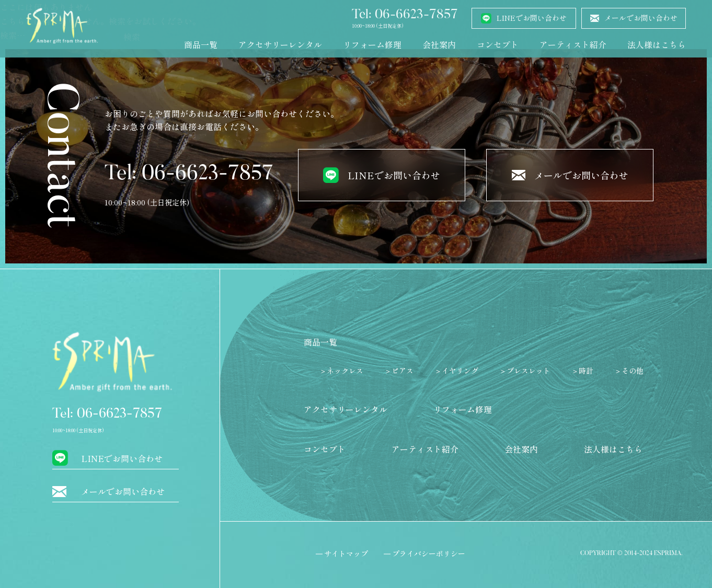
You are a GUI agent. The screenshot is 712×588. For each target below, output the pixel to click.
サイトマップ (346, 554)
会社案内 (439, 44)
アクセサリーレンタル (280, 44)
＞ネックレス (341, 371)
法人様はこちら (657, 44)
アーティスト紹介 (573, 44)
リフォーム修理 (372, 44)
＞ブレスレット (525, 371)
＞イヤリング (456, 371)
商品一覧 (201, 44)
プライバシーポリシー (429, 554)
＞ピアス (399, 371)
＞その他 (629, 371)
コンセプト (498, 44)
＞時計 (582, 371)
